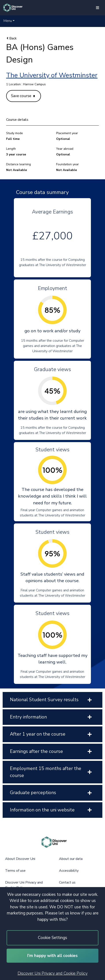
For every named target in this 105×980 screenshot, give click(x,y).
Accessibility (69, 871)
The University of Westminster (52, 75)
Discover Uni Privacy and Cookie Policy (53, 973)
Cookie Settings (52, 938)
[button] (9, 21)
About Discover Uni (20, 859)
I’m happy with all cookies (52, 956)
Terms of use (15, 871)
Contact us (67, 882)
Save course (23, 96)
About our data (71, 859)
